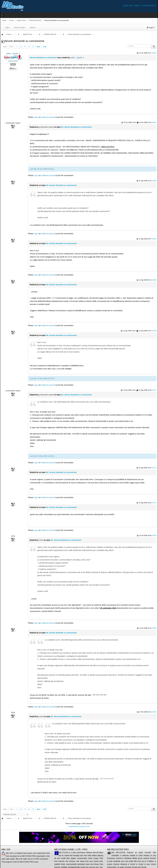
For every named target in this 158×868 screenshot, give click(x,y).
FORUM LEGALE (35, 20)
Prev (12, 47)
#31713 (154, 468)
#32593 (154, 536)
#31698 (154, 280)
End (45, 47)
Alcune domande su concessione (43, 58)
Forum (12, 20)
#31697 (154, 239)
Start (5, 47)
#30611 (154, 53)
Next (38, 47)
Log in (36, 117)
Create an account (48, 117)
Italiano (137, 6)
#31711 (154, 390)
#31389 (154, 181)
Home (4, 20)
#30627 (154, 122)
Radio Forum (21, 20)
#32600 (154, 628)
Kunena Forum (84, 826)
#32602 (154, 712)
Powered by (73, 826)
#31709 (154, 331)
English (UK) (128, 6)
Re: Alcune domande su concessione (76, 127)
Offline (13, 64)
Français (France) (148, 6)
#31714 (154, 503)
